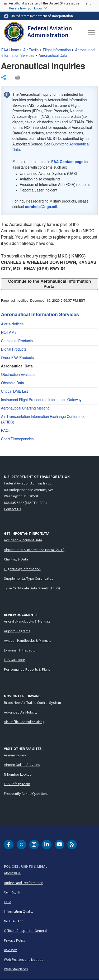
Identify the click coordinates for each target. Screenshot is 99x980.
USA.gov (10, 950)
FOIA (8, 902)
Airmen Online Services (22, 765)
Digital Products (14, 350)
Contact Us (13, 509)
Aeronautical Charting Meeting (25, 408)
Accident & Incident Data (23, 540)
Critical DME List (15, 392)
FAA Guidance (15, 660)
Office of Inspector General (25, 931)
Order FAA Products (17, 358)
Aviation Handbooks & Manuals (28, 640)
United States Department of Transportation (42, 16)
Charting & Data (16, 559)
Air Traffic (31, 50)
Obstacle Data (13, 383)
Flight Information (57, 50)
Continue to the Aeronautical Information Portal (49, 284)
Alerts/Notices (12, 324)
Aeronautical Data (53, 56)
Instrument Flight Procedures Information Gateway (41, 400)
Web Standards (16, 969)
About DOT (12, 873)
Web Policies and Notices (24, 959)
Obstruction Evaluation (19, 375)
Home (10, 50)
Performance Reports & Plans (27, 669)
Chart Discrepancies (17, 439)
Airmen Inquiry (15, 755)
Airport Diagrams (17, 631)
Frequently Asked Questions (26, 794)
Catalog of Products (17, 341)
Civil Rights (12, 892)
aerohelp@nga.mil (41, 207)
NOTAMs (9, 333)
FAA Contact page (67, 162)
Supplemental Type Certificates (29, 578)
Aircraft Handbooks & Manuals (27, 621)
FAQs (6, 431)
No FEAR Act (13, 921)
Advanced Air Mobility (21, 712)
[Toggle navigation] (91, 33)
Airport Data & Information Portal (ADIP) (34, 550)
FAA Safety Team (17, 784)
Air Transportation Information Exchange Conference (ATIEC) (43, 420)
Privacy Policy (15, 940)
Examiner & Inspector (20, 650)
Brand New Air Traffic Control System (32, 703)
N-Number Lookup (18, 774)
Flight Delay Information (22, 569)
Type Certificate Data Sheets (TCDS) (32, 588)
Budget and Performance (24, 883)
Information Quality (19, 911)
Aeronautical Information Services (40, 315)
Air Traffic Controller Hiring (24, 722)
